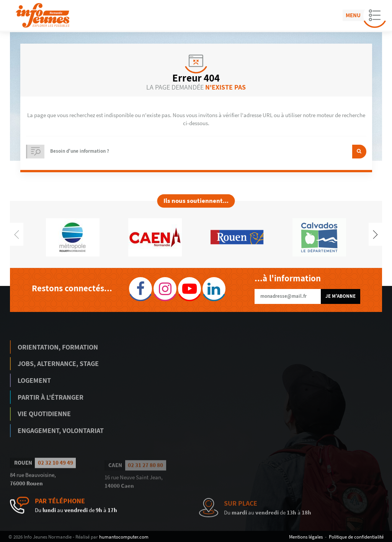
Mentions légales (306, 537)
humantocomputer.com (124, 537)
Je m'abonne (341, 296)
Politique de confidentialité (356, 537)
